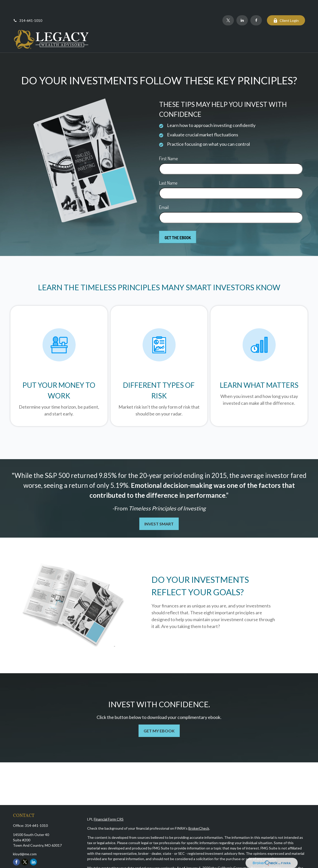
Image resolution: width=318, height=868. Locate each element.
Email (164, 192)
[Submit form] (178, 222)
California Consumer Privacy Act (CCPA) (249, 853)
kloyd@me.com (25, 839)
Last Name (168, 168)
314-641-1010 (28, 5)
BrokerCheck (199, 813)
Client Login (286, 5)
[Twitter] (228, 5)
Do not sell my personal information (207, 858)
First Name (169, 143)
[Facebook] (256, 5)
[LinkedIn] (242, 5)
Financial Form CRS (109, 804)
